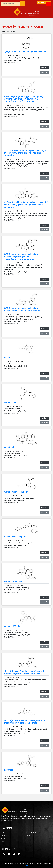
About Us (4, 835)
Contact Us (30, 839)
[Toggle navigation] (49, 4)
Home (3, 832)
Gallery (3, 842)
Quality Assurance (32, 832)
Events (3, 839)
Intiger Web (26, 865)
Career (28, 835)
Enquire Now (44, 2)
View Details (45, 67)
